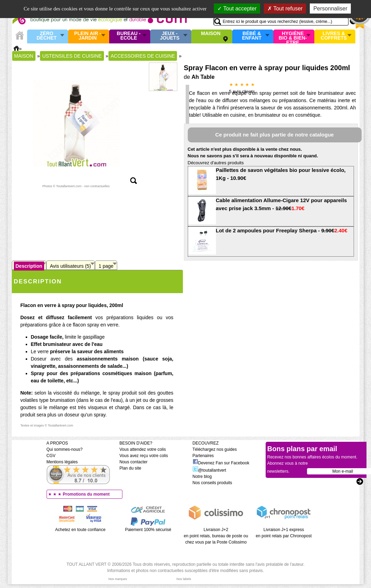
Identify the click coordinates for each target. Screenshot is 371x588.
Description (29, 266)
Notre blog (202, 477)
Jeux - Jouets (170, 36)
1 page (106, 266)
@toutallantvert (209, 470)
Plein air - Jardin (87, 36)
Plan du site (131, 468)
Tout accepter (237, 9)
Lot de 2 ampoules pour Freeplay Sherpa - (282, 230)
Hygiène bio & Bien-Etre (293, 36)
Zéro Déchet (47, 36)
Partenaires (203, 456)
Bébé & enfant (252, 36)
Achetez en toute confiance (80, 530)
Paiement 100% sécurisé (148, 530)
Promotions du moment (86, 494)
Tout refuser (285, 9)
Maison (211, 34)
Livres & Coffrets (334, 36)
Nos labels (184, 579)
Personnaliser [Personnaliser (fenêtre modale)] (330, 9)
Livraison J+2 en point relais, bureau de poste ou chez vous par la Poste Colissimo (216, 536)
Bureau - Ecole (129, 36)
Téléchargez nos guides (215, 449)
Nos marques (118, 579)
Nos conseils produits (212, 483)
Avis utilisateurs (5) (71, 266)
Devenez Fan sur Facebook (221, 463)
